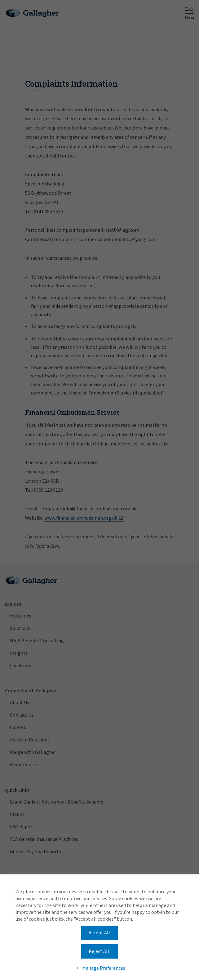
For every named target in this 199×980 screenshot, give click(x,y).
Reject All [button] (99, 951)
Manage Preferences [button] (104, 968)
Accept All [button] (99, 933)
